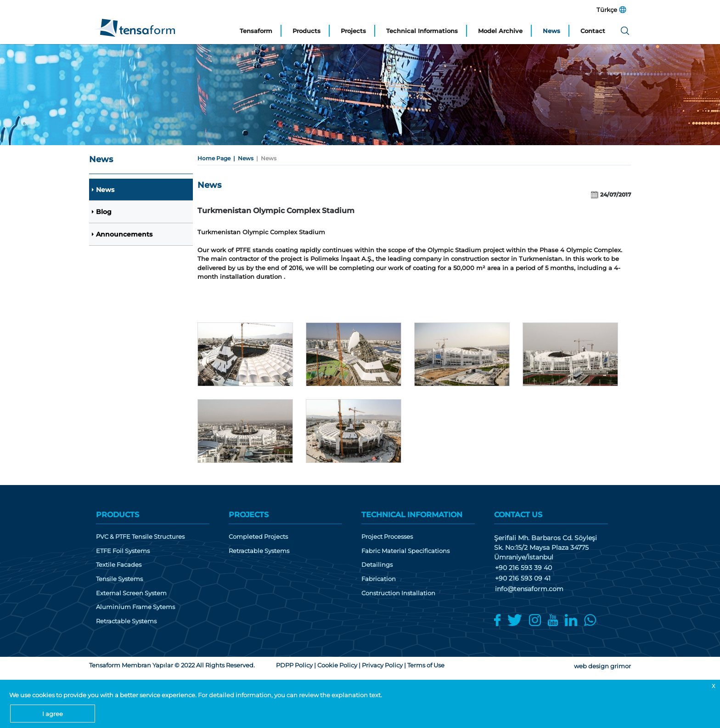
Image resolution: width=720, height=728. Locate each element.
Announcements (124, 235)
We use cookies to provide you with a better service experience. (104, 695)
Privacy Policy (382, 665)
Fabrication (379, 579)
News (105, 190)
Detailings (377, 565)
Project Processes (387, 537)
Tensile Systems (119, 579)
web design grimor (602, 666)
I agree (53, 714)
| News (242, 158)
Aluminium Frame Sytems (135, 607)
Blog (104, 212)
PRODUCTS (118, 515)
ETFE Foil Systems (123, 551)
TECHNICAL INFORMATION (412, 515)
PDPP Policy (294, 665)
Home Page (214, 158)
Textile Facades (119, 565)
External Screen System (131, 593)
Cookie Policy (337, 665)
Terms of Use (426, 665)
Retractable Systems (126, 621)
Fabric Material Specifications (405, 551)
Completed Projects (258, 537)
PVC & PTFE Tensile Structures (140, 537)
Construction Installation (398, 593)
